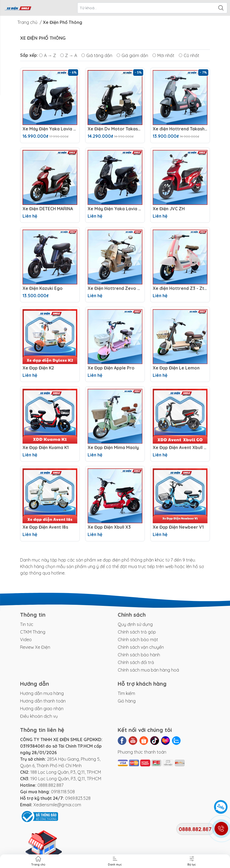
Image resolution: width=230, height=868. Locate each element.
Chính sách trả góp (137, 632)
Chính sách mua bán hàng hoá (148, 670)
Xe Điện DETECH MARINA (48, 209)
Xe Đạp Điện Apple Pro (111, 368)
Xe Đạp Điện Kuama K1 (46, 448)
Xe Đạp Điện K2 (38, 368)
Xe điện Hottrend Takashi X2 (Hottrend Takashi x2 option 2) (180, 129)
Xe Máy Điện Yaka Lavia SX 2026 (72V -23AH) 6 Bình (115, 209)
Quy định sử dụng (135, 624)
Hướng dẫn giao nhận (42, 709)
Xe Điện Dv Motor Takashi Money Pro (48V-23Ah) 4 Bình (115, 129)
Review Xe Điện (35, 647)
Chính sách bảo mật (138, 640)
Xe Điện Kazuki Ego (43, 288)
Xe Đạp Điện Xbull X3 (109, 527)
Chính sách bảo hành (139, 655)
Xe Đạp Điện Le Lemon (176, 368)
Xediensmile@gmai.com (57, 805)
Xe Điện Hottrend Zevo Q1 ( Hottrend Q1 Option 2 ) (115, 288)
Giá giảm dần (132, 55)
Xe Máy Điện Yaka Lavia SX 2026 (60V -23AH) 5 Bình (50, 129)
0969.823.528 (78, 798)
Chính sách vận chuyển (141, 647)
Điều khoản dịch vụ (39, 716)
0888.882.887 (50, 785)
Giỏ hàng (127, 701)
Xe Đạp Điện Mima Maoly (113, 448)
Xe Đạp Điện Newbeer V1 (178, 527)
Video (26, 640)
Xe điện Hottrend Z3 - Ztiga (180, 288)
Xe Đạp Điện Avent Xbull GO (180, 448)
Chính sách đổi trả (136, 662)
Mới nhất (163, 55)
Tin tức (27, 624)
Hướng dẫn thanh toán (43, 701)
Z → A (69, 55)
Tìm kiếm (126, 693)
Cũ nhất (189, 55)
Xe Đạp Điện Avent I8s (45, 527)
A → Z (47, 55)
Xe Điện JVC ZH (169, 209)
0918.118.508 (63, 792)
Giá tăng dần (97, 55)
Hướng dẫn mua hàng (42, 693)
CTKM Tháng (33, 632)
